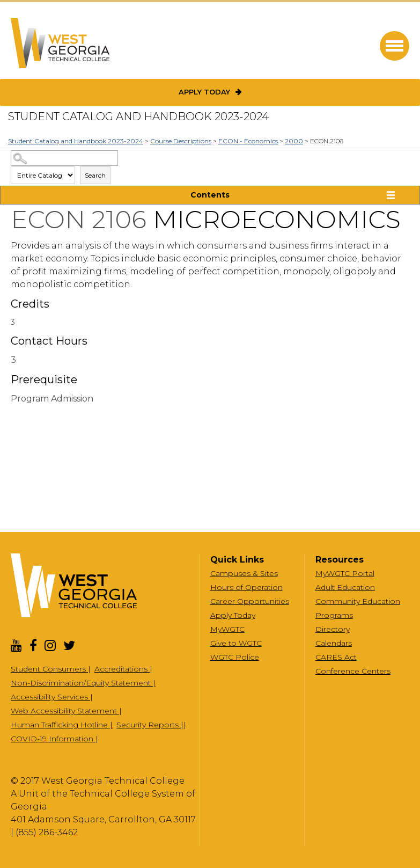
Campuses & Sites (244, 573)
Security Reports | (150, 725)
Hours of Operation (246, 587)
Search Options (210, 166)
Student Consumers (49, 669)
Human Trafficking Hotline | (62, 725)
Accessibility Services (50, 697)
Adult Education (345, 587)
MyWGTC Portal (345, 573)
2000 (294, 141)
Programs (334, 615)
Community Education (358, 601)
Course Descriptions (181, 141)
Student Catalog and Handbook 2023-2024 (76, 141)
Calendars (334, 643)
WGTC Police (235, 657)
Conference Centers (353, 671)
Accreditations (122, 669)
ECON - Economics (248, 141)
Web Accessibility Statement (65, 711)
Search (95, 175)
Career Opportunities (250, 601)
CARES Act (336, 657)
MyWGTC (227, 629)
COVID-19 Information (53, 739)
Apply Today (204, 92)
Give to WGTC (236, 643)
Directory (333, 629)
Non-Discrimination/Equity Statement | (83, 683)
